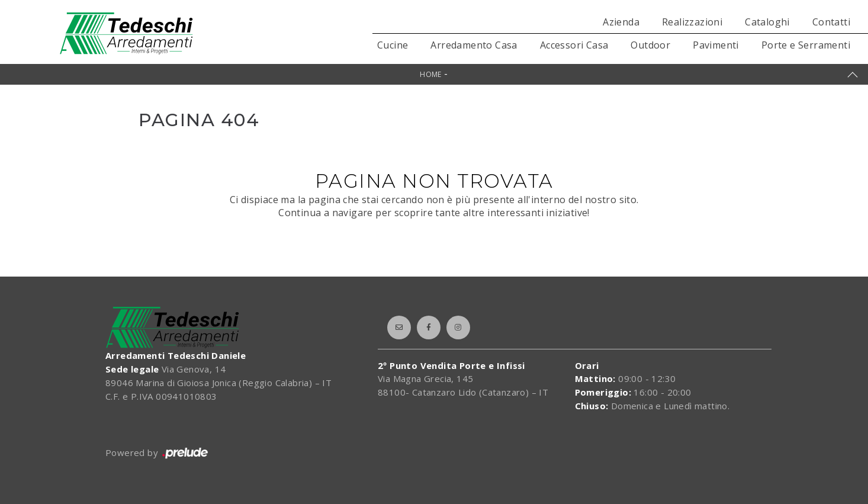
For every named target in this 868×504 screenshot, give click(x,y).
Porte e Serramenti (806, 45)
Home (431, 74)
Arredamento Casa (474, 45)
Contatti (831, 22)
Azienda (621, 22)
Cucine (393, 45)
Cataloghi (767, 22)
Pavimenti (716, 45)
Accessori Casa (574, 45)
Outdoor (650, 45)
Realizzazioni (692, 22)
